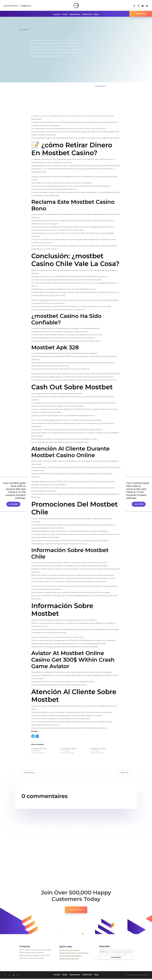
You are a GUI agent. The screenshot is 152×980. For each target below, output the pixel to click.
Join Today (141, 14)
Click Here (13, 504)
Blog (96, 14)
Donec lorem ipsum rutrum (69, 952)
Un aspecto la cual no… (40, 750)
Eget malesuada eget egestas (70, 957)
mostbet (87, 130)
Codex (65, 14)
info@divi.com (26, 6)
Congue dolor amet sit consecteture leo (74, 954)
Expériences (75, 14)
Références (87, 14)
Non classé (24, 31)
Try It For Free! (76, 911)
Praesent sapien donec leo (69, 960)
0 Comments (100, 87)
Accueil (57, 14)
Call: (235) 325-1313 (10, 6)
